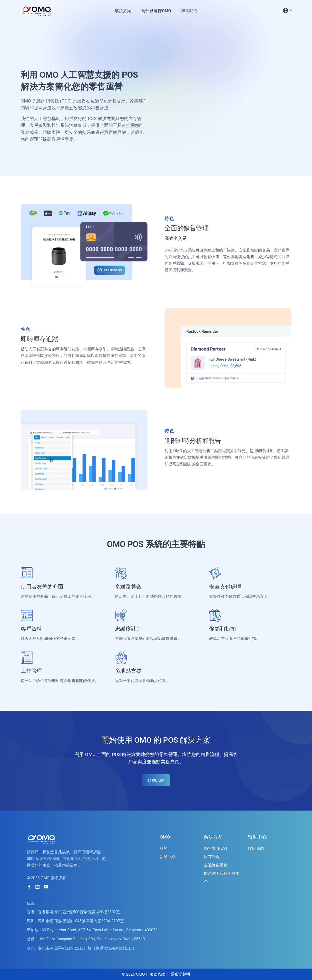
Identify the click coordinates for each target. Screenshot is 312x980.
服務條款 (157, 974)
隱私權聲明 (180, 974)
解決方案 (123, 11)
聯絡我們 (189, 11)
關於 (164, 848)
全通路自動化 (216, 865)
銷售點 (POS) (215, 848)
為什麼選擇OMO (156, 11)
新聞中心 (167, 857)
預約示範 (156, 780)
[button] (287, 10)
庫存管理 (212, 857)
